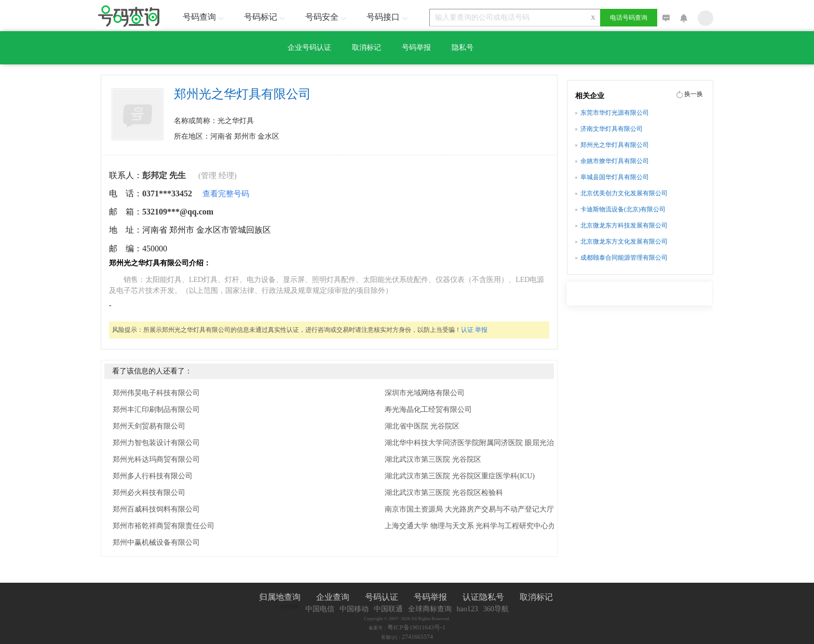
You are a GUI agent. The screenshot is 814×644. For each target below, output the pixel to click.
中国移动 (354, 609)
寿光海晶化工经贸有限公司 (428, 410)
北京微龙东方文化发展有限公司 (624, 242)
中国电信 (320, 609)
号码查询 (205, 17)
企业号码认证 (309, 48)
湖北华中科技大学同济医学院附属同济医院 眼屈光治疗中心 (480, 443)
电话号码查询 (629, 18)
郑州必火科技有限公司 (149, 493)
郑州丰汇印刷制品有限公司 (156, 410)
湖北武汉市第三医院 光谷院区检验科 (444, 493)
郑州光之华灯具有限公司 (615, 145)
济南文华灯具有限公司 (612, 129)
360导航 (496, 609)
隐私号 (463, 48)
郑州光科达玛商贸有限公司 (156, 459)
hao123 (467, 609)
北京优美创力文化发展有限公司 (624, 193)
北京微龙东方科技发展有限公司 (624, 225)
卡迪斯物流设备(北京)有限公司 (623, 209)
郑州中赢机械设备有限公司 (156, 542)
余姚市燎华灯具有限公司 (615, 161)
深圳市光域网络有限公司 (425, 393)
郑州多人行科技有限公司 (153, 476)
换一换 (694, 94)
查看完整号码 (226, 194)
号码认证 (382, 597)
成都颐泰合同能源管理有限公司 (624, 258)
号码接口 (388, 17)
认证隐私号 (483, 597)
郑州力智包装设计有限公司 (156, 443)
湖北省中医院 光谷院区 (422, 426)
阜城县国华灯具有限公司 (615, 177)
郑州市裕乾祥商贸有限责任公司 (164, 526)
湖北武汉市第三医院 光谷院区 (433, 459)
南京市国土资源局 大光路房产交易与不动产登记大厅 (469, 509)
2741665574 (417, 637)
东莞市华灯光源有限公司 (615, 113)
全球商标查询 (430, 609)
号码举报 (416, 48)
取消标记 (367, 48)
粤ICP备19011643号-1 (416, 627)
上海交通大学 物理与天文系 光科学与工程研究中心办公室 (477, 526)
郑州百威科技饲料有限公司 (156, 509)
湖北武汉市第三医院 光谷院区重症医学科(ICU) (460, 476)
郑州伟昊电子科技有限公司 (156, 393)
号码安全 (327, 17)
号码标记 (266, 17)
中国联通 (388, 609)
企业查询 (333, 597)
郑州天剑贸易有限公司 (149, 426)
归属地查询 (280, 597)
